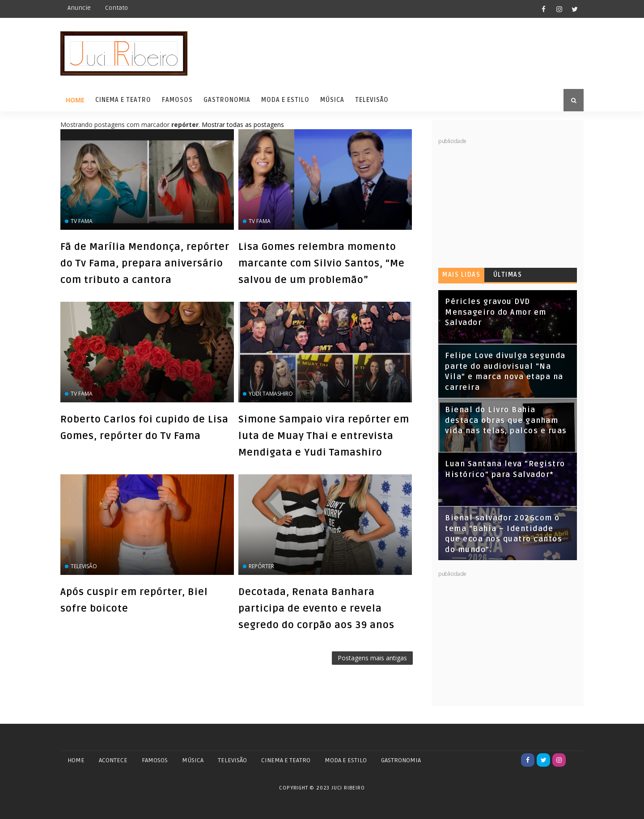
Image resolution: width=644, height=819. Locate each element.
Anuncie (79, 8)
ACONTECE (113, 760)
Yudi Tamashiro (271, 394)
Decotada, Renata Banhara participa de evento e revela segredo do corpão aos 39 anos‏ (316, 608)
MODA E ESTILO (346, 760)
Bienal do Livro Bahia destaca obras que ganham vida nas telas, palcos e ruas (506, 420)
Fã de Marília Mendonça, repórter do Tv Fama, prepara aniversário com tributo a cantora (145, 263)
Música (332, 100)
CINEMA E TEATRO (286, 760)
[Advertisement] (505, 201)
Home (75, 100)
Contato (117, 8)
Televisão (372, 100)
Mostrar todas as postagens (243, 125)
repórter (261, 566)
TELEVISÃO (232, 760)
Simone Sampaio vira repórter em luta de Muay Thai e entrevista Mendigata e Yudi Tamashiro (324, 436)
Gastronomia (227, 100)
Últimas (508, 275)
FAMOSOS (155, 760)
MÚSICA (193, 760)
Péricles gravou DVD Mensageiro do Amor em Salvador (496, 312)
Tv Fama (82, 221)
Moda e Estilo (285, 100)
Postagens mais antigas (372, 658)
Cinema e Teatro (123, 100)
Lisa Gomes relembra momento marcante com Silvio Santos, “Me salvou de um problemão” (322, 263)
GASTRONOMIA (401, 760)
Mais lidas (461, 275)
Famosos (177, 100)
